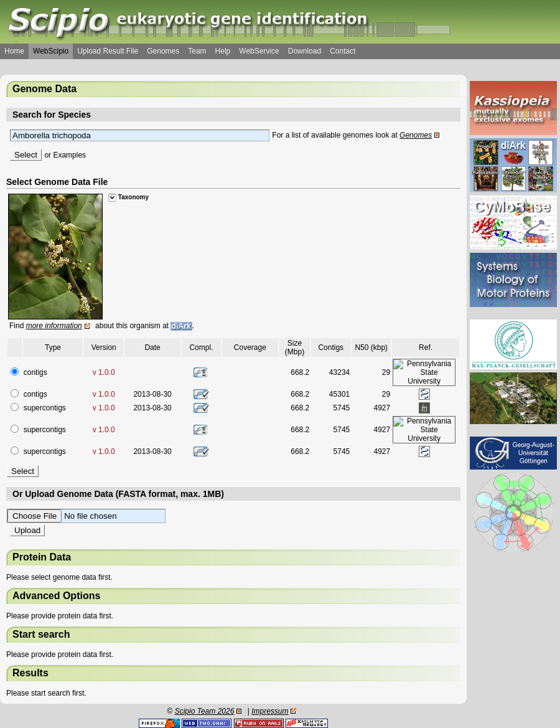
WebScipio (51, 51)
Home (14, 51)
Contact (343, 51)
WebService (259, 51)
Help (223, 51)
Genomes (163, 51)
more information (54, 326)
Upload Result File (108, 51)
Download (305, 51)
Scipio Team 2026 (205, 711)
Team (197, 51)
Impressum (270, 711)
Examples (69, 155)
